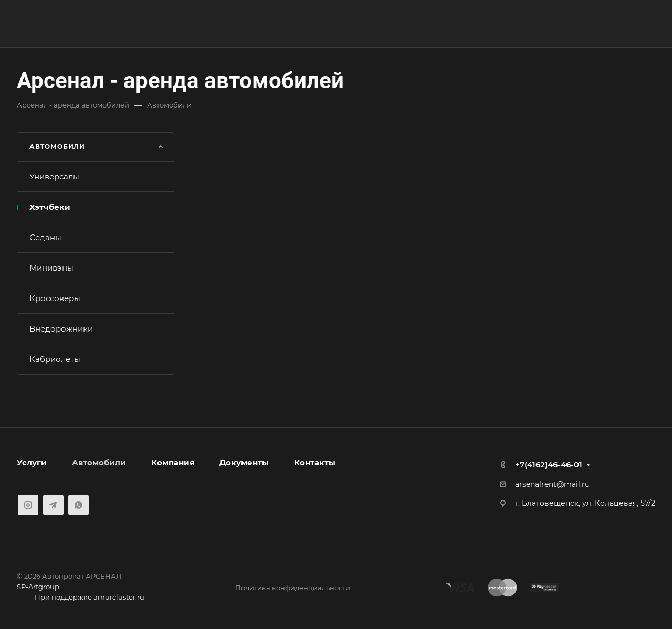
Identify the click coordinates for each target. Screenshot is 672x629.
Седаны (45, 237)
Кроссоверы (55, 298)
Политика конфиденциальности (293, 588)
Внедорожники (61, 329)
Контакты (315, 462)
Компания (173, 462)
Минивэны (51, 268)
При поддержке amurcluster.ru (81, 598)
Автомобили (99, 462)
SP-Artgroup (38, 587)
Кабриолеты (55, 359)
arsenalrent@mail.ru (552, 484)
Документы (244, 462)
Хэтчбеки (50, 207)
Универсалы (54, 177)
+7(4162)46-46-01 (549, 465)
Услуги (32, 462)
